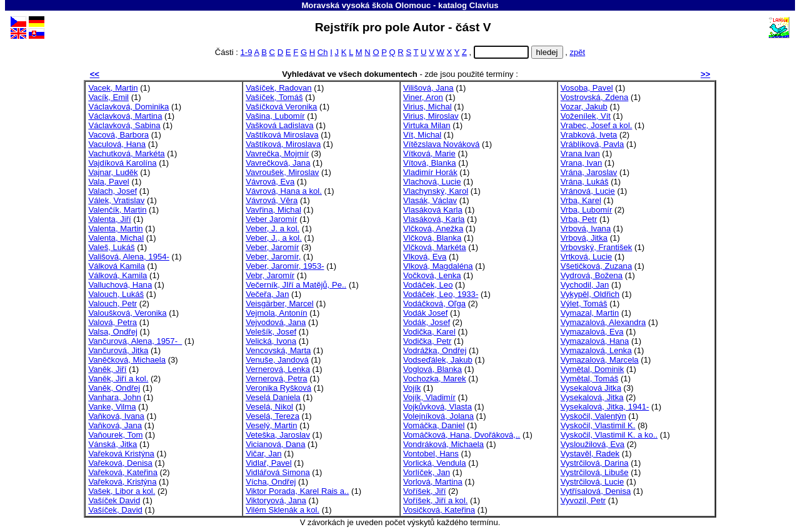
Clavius (484, 5)
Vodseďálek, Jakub (438, 360)
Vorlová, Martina (433, 482)
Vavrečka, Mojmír (277, 153)
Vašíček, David (115, 510)
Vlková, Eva (425, 257)
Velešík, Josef (271, 332)
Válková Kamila (116, 266)
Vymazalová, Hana (595, 341)
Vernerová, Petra (276, 379)
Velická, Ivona (271, 341)
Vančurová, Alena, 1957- (135, 341)
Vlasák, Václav (430, 200)
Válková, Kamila (117, 275)
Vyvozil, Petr (583, 500)
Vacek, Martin (113, 88)
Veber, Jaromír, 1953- (285, 266)
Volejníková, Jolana (438, 416)
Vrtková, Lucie (587, 257)
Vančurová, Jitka (118, 350)
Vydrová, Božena (592, 275)
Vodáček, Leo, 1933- (441, 294)
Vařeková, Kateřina (123, 472)
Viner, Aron (423, 97)
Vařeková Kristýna (121, 454)
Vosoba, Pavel (587, 88)
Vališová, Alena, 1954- (128, 257)
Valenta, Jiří (109, 219)
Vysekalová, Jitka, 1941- (605, 407)
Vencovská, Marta (278, 350)
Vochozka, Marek (435, 379)
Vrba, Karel (581, 200)
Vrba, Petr (579, 219)
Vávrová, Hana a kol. (284, 191)
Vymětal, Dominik (592, 369)
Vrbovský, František (597, 247)
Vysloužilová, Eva (592, 444)
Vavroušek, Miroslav (282, 172)
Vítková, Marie (429, 153)
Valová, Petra (112, 322)
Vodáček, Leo (428, 285)
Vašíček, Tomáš (274, 97)
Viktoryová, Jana (276, 500)
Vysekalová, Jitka (592, 397)
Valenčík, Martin (117, 210)
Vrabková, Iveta (589, 135)
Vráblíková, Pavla (592, 144)
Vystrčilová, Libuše (595, 472)
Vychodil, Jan (585, 285)
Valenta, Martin (115, 228)
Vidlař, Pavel (268, 463)
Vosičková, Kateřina (439, 510)
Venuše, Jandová (277, 360)
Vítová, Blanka (430, 163)
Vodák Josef (425, 313)
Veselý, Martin (271, 425)
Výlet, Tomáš (584, 304)
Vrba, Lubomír (587, 210)
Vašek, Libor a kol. (122, 491)
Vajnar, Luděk (113, 172)
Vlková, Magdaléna (438, 266)
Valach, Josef (112, 191)
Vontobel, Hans (431, 454)
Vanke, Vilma (112, 407)
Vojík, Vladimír (429, 397)
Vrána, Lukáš (585, 182)
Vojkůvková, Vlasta (437, 407)
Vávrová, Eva (270, 182)
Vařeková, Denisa (120, 463)
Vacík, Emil (108, 97)
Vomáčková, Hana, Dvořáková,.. (462, 435)
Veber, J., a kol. (274, 238)
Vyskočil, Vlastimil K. (598, 425)
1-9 (247, 52)
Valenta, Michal (116, 238)
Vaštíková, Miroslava (283, 144)
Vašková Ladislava (279, 125)
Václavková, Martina (125, 116)
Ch (323, 52)
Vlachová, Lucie (432, 182)
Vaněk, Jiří (107, 369)
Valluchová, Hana (120, 285)
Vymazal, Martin (590, 313)
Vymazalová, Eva (592, 332)
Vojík (412, 388)
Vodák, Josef (427, 322)
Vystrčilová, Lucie (592, 482)
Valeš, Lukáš (111, 247)
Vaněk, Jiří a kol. (118, 379)
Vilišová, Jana (428, 88)
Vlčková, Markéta (435, 247)
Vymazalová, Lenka (596, 350)
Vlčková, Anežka (433, 228)
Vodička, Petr (427, 341)
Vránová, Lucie (588, 191)
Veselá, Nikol (269, 407)
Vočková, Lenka (432, 275)
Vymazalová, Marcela (600, 360)
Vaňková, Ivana (116, 416)
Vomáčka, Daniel (434, 425)
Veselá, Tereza (272, 416)
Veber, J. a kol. (272, 228)
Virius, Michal (427, 107)
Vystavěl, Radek (590, 454)
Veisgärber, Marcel (280, 304)
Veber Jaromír (271, 219)
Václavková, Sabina (124, 125)
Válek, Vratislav (116, 200)
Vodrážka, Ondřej (435, 350)
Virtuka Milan (427, 125)
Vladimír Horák (430, 172)
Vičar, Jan (263, 454)
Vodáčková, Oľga (434, 304)
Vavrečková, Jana (278, 163)
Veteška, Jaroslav (278, 435)
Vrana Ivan (580, 153)
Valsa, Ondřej (112, 332)
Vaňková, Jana (115, 425)
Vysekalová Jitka (591, 388)
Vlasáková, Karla (434, 219)
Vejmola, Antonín (276, 313)
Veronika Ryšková (278, 388)
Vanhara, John (114, 397)
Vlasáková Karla (433, 210)
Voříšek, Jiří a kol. (435, 500)
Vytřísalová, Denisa (596, 491)
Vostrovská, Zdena (595, 97)
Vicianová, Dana (275, 444)
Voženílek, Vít (586, 116)
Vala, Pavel (108, 182)
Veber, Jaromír (272, 247)
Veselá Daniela (273, 397)
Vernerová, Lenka (278, 369)
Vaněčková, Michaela (127, 360)
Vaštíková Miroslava (282, 135)
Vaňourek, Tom (115, 435)
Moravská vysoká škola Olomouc (366, 5)
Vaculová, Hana (117, 144)
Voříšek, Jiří (424, 491)
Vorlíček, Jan (427, 472)
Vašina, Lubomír (275, 116)
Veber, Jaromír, (273, 257)
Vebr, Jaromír (270, 275)
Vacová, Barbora (118, 135)
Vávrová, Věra (272, 200)
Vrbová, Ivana (586, 228)
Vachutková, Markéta (126, 153)
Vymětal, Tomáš (590, 379)
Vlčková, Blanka (432, 238)
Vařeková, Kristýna (122, 482)
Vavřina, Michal (273, 210)
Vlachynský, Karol (436, 191)
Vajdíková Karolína (122, 163)
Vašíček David (114, 500)
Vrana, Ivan (582, 163)
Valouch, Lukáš (116, 294)
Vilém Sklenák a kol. (282, 510)
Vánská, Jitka (112, 444)
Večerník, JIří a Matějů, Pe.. (296, 285)
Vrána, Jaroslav (589, 172)
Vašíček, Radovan (278, 88)
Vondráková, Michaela (443, 444)
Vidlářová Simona (278, 472)
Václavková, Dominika (128, 107)
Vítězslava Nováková (441, 144)
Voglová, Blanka (432, 369)
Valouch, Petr (112, 304)
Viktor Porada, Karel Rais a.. (297, 491)
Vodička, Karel (429, 332)
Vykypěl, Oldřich (590, 294)
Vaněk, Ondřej (114, 388)
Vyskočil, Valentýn (593, 416)
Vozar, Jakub (584, 107)
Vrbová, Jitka (584, 238)
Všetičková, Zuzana (596, 266)
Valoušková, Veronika (127, 313)
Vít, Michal (422, 135)
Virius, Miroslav (431, 116)
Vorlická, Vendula (435, 463)
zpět (577, 52)
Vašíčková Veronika (281, 107)
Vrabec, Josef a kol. (597, 125)
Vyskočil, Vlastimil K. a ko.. (609, 435)
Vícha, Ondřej (271, 482)
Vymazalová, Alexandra (603, 322)
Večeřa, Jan (267, 294)
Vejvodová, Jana (276, 322)
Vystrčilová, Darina (595, 463)
